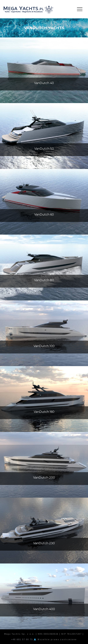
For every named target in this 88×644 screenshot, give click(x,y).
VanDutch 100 (44, 346)
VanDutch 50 (44, 149)
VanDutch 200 (44, 478)
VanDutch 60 (44, 215)
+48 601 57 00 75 (22, 639)
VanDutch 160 (44, 412)
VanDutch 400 (44, 609)
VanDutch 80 (44, 280)
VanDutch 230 (44, 543)
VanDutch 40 (44, 83)
